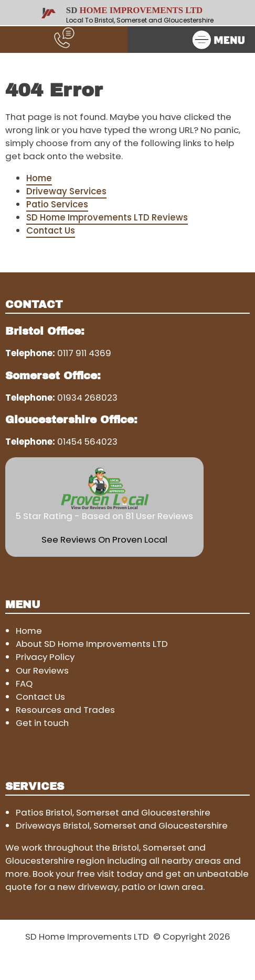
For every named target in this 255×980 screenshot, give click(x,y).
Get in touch (42, 723)
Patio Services (57, 204)
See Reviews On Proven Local (104, 539)
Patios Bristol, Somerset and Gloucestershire (113, 812)
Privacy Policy (45, 657)
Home (39, 178)
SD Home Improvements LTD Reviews (107, 217)
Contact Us (51, 230)
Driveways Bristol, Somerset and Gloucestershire (122, 825)
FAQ (24, 684)
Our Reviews (42, 670)
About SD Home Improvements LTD (92, 644)
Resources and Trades (65, 710)
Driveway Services (66, 191)
